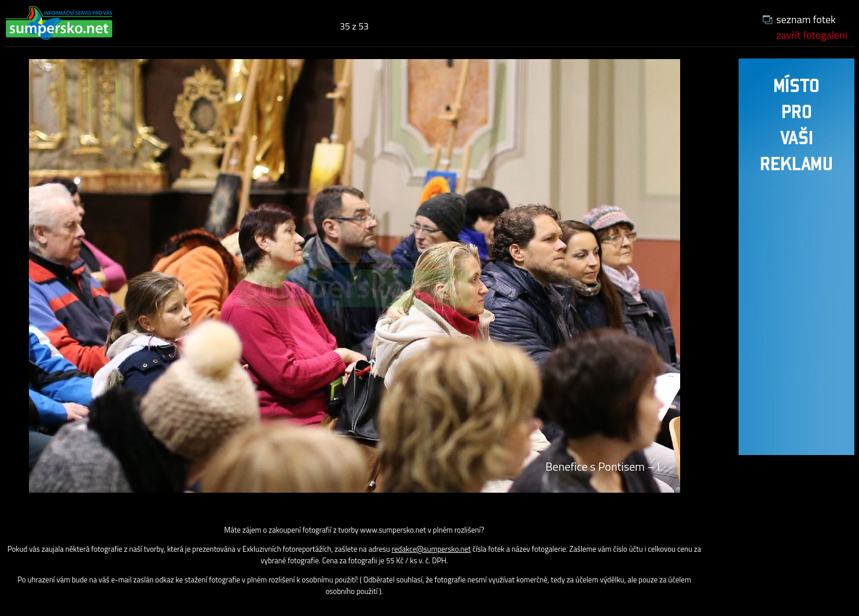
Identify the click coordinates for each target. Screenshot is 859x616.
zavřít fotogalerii (812, 35)
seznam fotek (806, 19)
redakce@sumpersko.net (432, 549)
